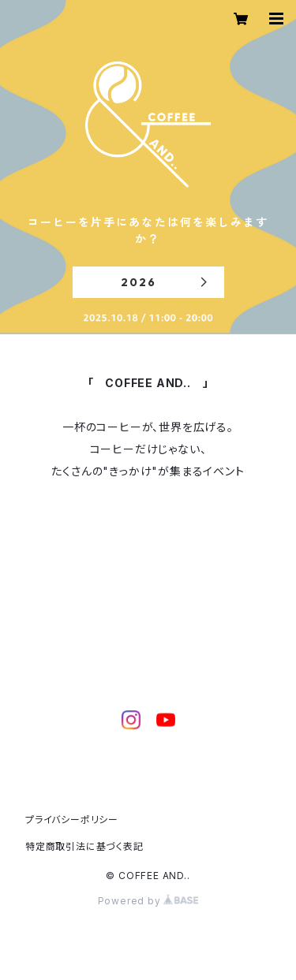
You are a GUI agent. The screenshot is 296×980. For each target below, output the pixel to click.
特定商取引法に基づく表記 (84, 846)
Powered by (148, 901)
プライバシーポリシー (72, 820)
